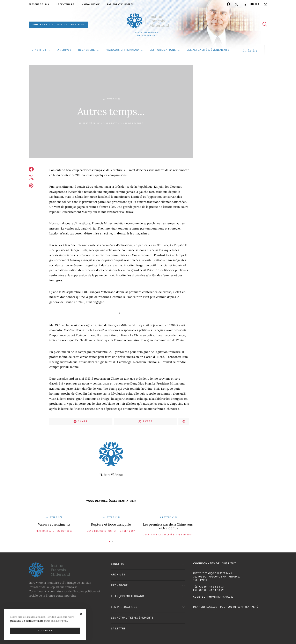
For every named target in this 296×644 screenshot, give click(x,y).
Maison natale (91, 5)
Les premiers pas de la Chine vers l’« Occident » (168, 526)
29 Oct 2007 (65, 531)
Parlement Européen (120, 5)
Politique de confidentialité (239, 607)
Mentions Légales (205, 607)
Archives (64, 50)
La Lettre (250, 50)
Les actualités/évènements (208, 50)
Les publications (163, 50)
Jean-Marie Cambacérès (159, 535)
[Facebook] (228, 4)
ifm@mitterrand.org (220, 597)
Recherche (87, 50)
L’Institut (39, 50)
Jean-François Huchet (102, 531)
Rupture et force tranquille (111, 524)
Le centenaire (65, 5)
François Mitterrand (122, 50)
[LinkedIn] (244, 4)
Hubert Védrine (90, 124)
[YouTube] (255, 4)
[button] (110, 541)
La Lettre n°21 (111, 99)
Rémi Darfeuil (45, 531)
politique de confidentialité (27, 621)
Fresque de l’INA (39, 5)
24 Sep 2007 (127, 531)
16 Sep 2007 (185, 535)
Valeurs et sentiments (54, 524)
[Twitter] (236, 4)
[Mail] (266, 4)
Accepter (45, 631)
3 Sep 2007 (110, 124)
